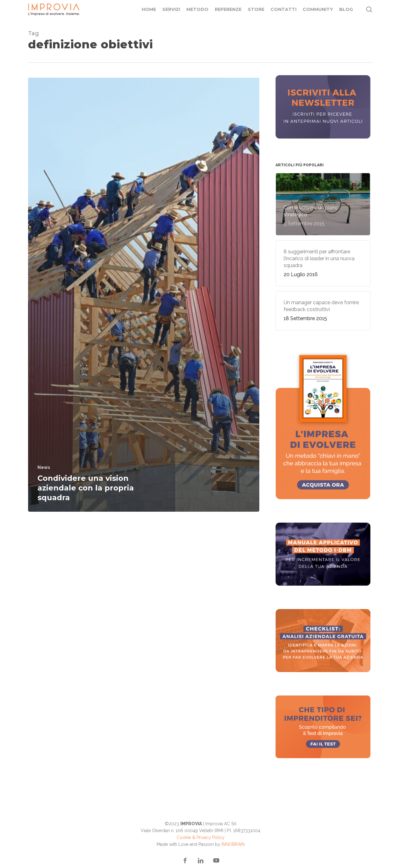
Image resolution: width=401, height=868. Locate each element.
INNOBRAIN (233, 844)
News (44, 467)
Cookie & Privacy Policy (201, 837)
